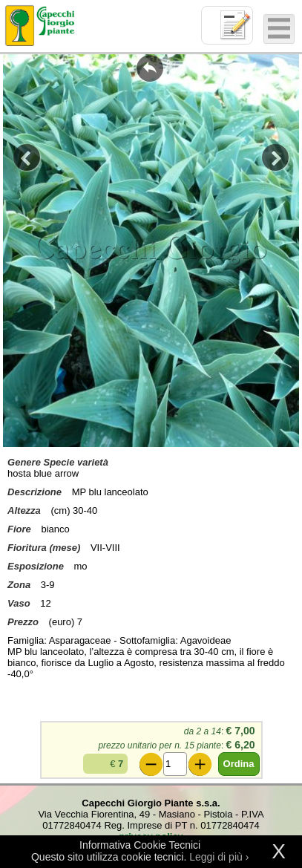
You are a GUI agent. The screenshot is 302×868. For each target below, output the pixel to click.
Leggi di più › (219, 857)
